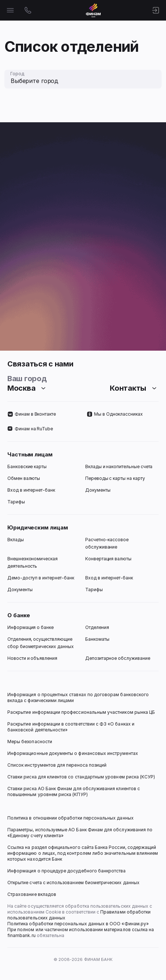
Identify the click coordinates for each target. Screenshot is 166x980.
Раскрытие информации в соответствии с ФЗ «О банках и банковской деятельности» (71, 727)
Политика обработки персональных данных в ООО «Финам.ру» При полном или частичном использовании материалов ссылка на (81, 927)
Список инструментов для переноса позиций (57, 765)
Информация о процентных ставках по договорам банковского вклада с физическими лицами (79, 697)
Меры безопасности (30, 742)
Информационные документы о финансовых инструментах (73, 753)
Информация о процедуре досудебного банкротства (67, 874)
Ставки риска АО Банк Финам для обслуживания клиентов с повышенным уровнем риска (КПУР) (74, 791)
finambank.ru (21, 935)
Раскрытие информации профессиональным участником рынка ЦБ (81, 712)
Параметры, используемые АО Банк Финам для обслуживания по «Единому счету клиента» (80, 833)
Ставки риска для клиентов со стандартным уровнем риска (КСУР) (81, 777)
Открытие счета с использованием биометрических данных (73, 883)
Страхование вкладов (32, 894)
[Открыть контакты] (28, 10)
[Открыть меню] (10, 10)
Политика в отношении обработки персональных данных (71, 818)
